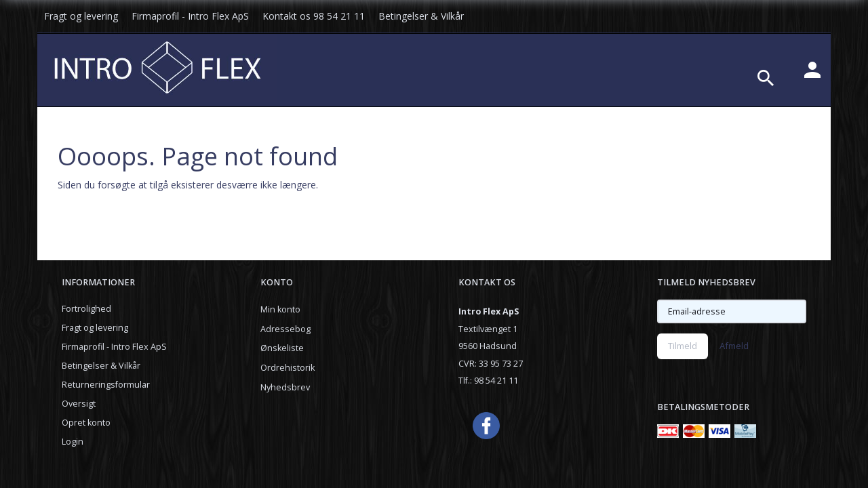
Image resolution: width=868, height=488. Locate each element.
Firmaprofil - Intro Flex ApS (190, 16)
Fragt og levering (81, 16)
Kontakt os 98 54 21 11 (314, 16)
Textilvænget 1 (488, 329)
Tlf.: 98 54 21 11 (488, 381)
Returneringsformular (106, 385)
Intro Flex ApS (489, 311)
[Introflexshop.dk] (157, 66)
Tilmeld (683, 346)
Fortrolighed (86, 309)
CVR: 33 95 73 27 (491, 364)
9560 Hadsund (488, 346)
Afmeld (734, 346)
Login (73, 442)
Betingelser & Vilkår (421, 16)
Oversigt (79, 404)
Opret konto (86, 423)
